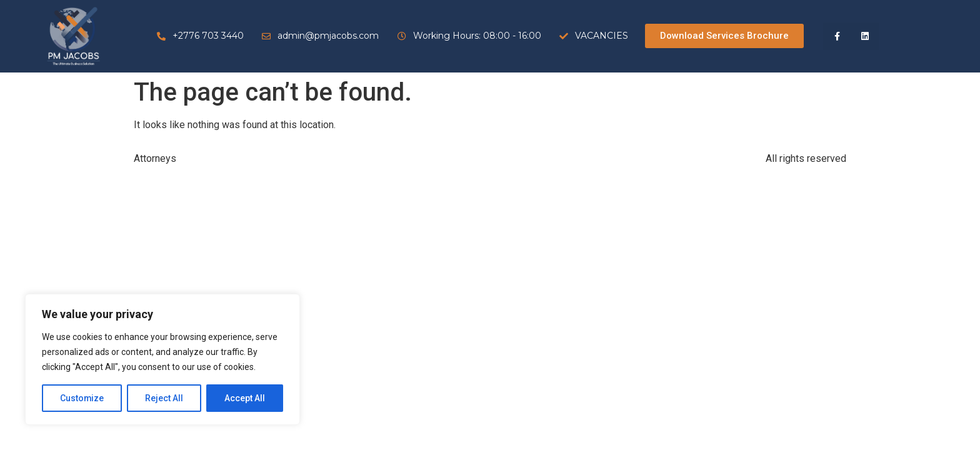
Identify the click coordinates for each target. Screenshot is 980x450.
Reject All (165, 398)
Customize (82, 398)
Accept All (245, 398)
